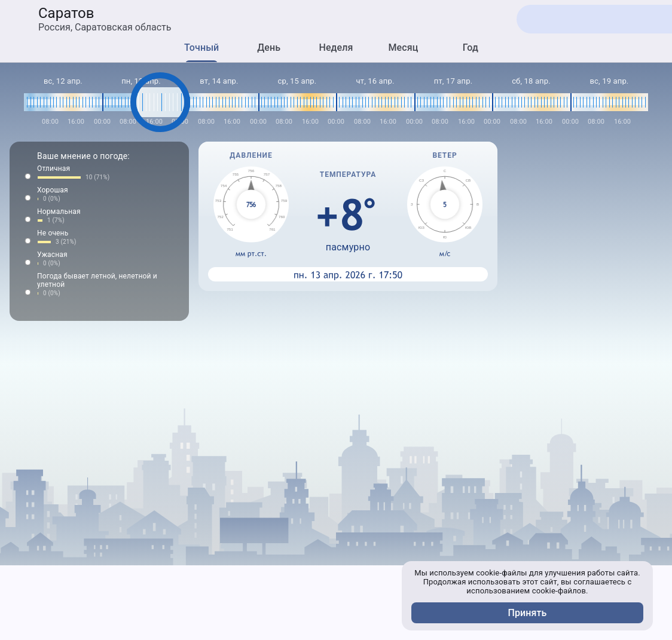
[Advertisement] (336, 607)
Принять (528, 613)
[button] (99, 173)
